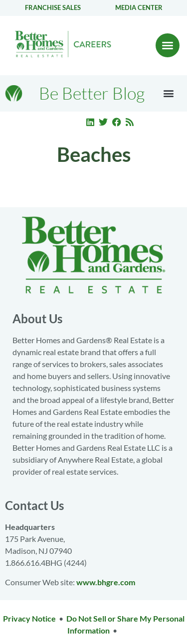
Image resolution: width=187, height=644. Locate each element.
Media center (139, 7)
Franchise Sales (53, 7)
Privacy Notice (29, 618)
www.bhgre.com (106, 582)
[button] (168, 45)
